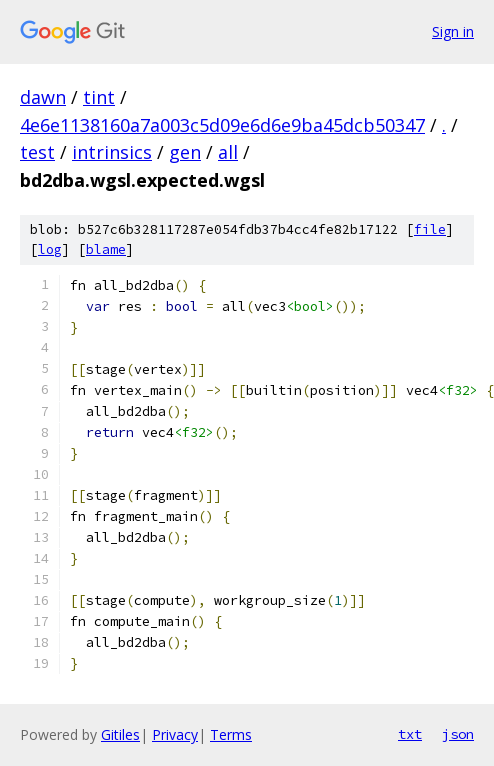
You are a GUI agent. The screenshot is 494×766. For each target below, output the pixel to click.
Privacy (175, 734)
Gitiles (120, 734)
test (37, 152)
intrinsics (112, 152)
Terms (231, 734)
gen (185, 152)
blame (106, 249)
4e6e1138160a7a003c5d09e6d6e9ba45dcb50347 (222, 125)
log (50, 249)
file (430, 229)
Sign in (453, 31)
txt (410, 734)
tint (99, 97)
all (228, 152)
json (458, 734)
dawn (43, 97)
